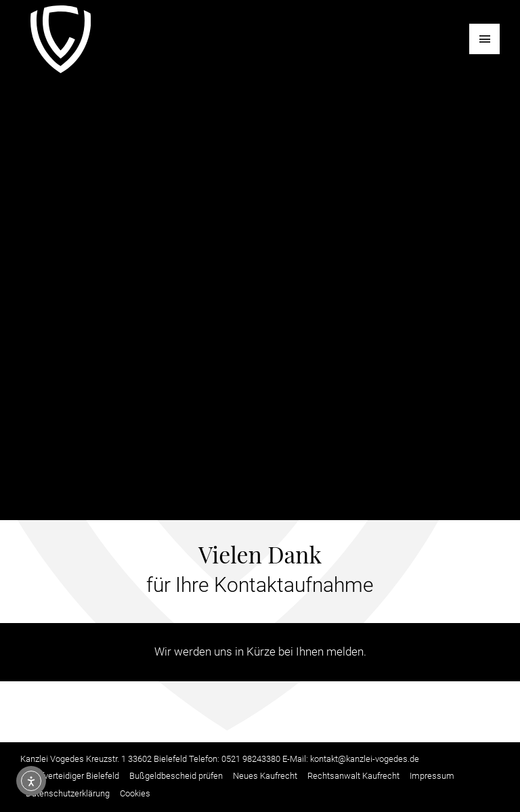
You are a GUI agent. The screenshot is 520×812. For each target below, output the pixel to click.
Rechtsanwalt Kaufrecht (353, 776)
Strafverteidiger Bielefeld (72, 776)
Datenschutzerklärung (68, 793)
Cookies (135, 793)
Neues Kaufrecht (265, 776)
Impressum (432, 776)
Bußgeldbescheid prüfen (176, 776)
